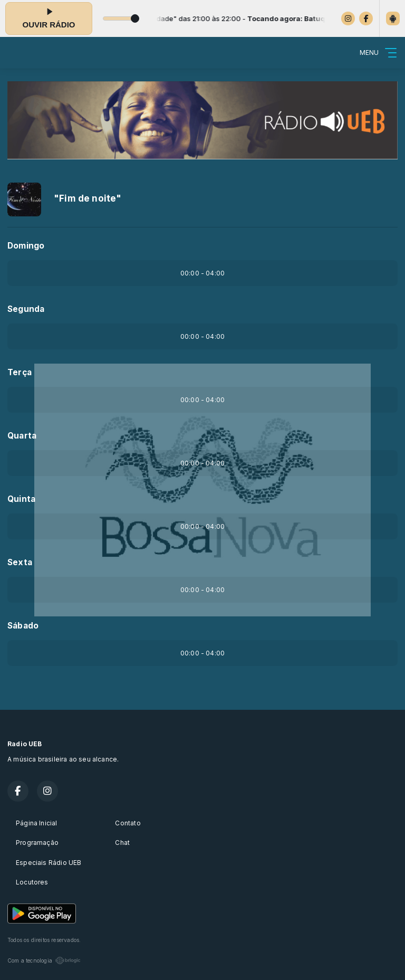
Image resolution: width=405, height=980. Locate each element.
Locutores (32, 882)
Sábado (23, 626)
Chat (122, 843)
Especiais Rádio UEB (49, 863)
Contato (128, 823)
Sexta (20, 562)
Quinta (21, 499)
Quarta (22, 436)
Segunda (26, 309)
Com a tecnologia (44, 960)
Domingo (26, 246)
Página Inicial (37, 823)
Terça (20, 372)
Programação (37, 843)
